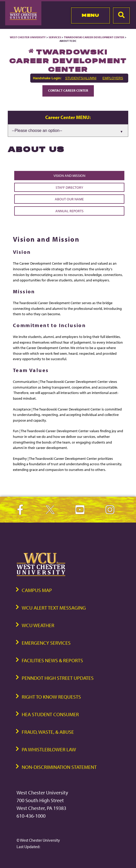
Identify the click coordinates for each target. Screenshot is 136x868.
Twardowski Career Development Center (94, 37)
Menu (90, 15)
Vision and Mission (69, 175)
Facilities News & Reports (52, 660)
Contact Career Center (68, 90)
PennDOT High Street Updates (58, 678)
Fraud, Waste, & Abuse (48, 732)
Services (55, 37)
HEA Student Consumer (50, 714)
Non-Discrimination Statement (59, 767)
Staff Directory (69, 187)
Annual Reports (69, 211)
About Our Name (69, 199)
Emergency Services (46, 643)
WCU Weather (38, 625)
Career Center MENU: (68, 117)
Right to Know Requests (51, 697)
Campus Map (37, 590)
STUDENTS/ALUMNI (81, 78)
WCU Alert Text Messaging (54, 608)
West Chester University (28, 37)
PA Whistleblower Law (49, 749)
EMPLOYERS (113, 78)
